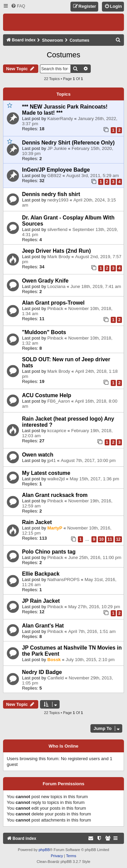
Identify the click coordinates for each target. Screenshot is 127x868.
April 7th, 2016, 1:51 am (92, 631)
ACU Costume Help (47, 395)
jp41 (52, 460)
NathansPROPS (63, 580)
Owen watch (38, 455)
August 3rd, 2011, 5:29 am (93, 176)
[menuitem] (18, 6)
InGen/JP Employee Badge (56, 170)
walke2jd (56, 479)
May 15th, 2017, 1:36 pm (94, 479)
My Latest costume (46, 473)
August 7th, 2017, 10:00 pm (88, 460)
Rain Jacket (37, 522)
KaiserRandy (60, 119)
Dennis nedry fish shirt (51, 194)
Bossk (54, 660)
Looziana (57, 286)
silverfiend (57, 229)
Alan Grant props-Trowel (53, 303)
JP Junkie (57, 148)
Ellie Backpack (41, 574)
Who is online (64, 746)
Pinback (55, 308)
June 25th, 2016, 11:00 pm (95, 557)
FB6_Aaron (59, 401)
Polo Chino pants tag (49, 552)
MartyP (55, 528)
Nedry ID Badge (42, 672)
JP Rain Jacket (41, 601)
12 (118, 539)
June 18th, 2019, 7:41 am (96, 286)
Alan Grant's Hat (43, 626)
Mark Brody (59, 257)
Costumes (63, 55)
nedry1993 (58, 200)
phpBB (44, 850)
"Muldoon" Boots (44, 332)
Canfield (56, 678)
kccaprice (57, 431)
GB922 (54, 176)
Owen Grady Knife (45, 281)
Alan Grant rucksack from (55, 495)
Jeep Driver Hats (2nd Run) (56, 251)
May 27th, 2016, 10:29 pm (94, 607)
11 (110, 539)
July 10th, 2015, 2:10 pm (90, 660)
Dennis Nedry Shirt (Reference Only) (68, 143)
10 (101, 539)
